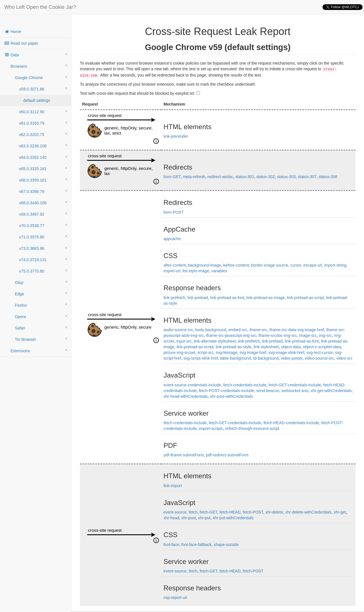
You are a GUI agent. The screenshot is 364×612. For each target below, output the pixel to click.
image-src (308, 335)
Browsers (39, 66)
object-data (291, 347)
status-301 (245, 177)
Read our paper (21, 43)
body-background (211, 330)
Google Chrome (41, 77)
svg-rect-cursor (320, 353)
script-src (205, 353)
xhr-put (204, 518)
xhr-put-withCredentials (233, 518)
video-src (345, 358)
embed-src (238, 330)
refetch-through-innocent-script (252, 428)
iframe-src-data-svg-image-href (297, 330)
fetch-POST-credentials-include (226, 391)
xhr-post (189, 518)
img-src (325, 335)
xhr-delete (274, 512)
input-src (184, 341)
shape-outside (226, 545)
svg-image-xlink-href (286, 353)
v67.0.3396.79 (43, 191)
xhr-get (340, 512)
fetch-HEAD (230, 512)
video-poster (291, 358)
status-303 (286, 177)
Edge (41, 294)
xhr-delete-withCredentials (308, 512)
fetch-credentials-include (245, 385)
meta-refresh (194, 177)
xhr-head (171, 518)
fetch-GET (208, 512)
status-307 (307, 177)
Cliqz (41, 282)
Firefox (41, 305)
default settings (37, 100)
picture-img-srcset (179, 353)
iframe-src (258, 330)
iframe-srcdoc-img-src (278, 335)
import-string (335, 265)
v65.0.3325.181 (43, 168)
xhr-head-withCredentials (186, 396)
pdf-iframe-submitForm (184, 455)
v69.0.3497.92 (43, 214)
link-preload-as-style (234, 347)
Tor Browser (41, 339)
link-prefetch (174, 298)
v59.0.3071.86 (43, 89)
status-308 (328, 177)
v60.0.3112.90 (43, 112)
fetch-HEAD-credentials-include (291, 423)
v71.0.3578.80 (43, 237)
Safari (41, 328)
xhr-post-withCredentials (231, 396)
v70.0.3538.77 (43, 225)
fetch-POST (253, 512)
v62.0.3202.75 (43, 134)
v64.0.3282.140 (43, 157)
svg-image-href (253, 353)
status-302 (265, 177)
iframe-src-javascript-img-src (231, 335)
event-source (175, 512)
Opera (41, 316)
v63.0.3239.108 (43, 146)
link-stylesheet (266, 347)
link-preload (198, 298)
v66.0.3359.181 (43, 180)
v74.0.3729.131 (43, 259)
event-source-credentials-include (192, 385)
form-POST (174, 212)
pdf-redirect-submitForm (227, 455)
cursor (296, 265)
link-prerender (176, 136)
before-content (236, 265)
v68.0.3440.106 (43, 203)
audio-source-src (178, 330)
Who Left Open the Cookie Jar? (40, 7)
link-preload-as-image (266, 298)
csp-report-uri (175, 597)
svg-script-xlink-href (201, 358)
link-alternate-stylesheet (215, 341)
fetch (193, 512)
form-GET (172, 177)
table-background (235, 358)
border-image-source (270, 265)
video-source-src (319, 358)
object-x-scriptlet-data (322, 347)
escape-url (313, 265)
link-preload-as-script (305, 298)
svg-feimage (227, 353)
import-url (172, 271)
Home (13, 32)
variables (219, 271)
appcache (172, 239)
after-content (175, 265)
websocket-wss (295, 391)
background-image (204, 265)
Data (36, 55)
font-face (171, 545)
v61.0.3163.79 (43, 123)
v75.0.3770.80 (43, 271)
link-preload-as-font (227, 298)
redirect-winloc (220, 177)
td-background (266, 358)
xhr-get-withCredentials (331, 391)
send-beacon (268, 391)
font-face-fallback (196, 545)
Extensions (39, 351)
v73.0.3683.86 (43, 248)
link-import (173, 486)
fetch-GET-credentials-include (295, 385)
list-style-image (196, 271)
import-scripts (211, 428)
